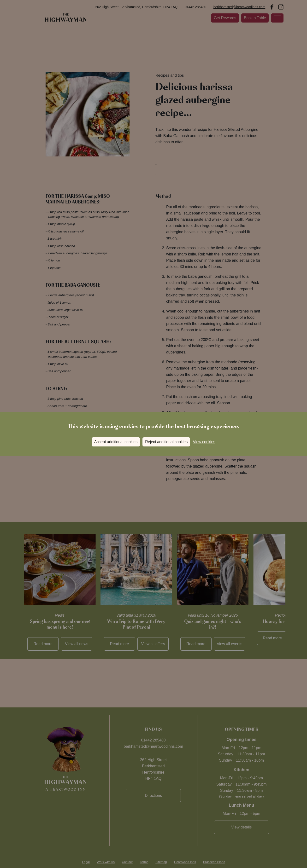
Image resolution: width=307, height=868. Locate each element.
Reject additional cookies (166, 442)
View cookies (204, 442)
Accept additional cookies (116, 442)
